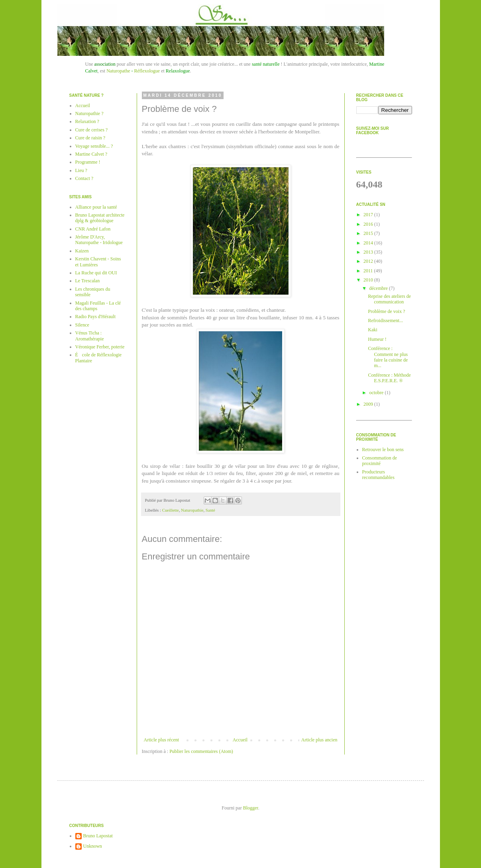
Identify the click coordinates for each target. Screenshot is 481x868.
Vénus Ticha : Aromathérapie (90, 336)
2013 (369, 252)
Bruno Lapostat (98, 836)
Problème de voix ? (386, 311)
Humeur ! (377, 339)
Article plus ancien (319, 740)
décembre (379, 288)
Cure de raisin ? (90, 138)
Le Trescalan (88, 281)
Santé (210, 510)
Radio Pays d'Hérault (95, 317)
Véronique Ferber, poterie (100, 347)
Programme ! (88, 162)
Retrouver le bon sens (383, 450)
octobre (377, 393)
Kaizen (82, 251)
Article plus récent (162, 740)
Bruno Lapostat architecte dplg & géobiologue (100, 218)
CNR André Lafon (93, 229)
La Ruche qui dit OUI (96, 273)
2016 (369, 224)
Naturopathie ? (89, 113)
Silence (82, 325)
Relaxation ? (87, 121)
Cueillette (171, 510)
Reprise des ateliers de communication (389, 299)
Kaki (372, 330)
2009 (369, 404)
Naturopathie (192, 510)
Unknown (93, 846)
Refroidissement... (385, 321)
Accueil (240, 740)
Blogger (251, 808)
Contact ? (84, 178)
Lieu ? (81, 170)
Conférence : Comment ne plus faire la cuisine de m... (388, 357)
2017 (369, 215)
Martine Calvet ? (91, 154)
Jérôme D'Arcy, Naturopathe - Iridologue (99, 240)
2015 (369, 233)
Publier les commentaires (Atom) (201, 751)
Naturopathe (118, 71)
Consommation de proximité (380, 461)
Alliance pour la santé (96, 207)
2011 (369, 271)
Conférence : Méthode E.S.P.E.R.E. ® (389, 378)
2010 (369, 280)
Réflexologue (147, 71)
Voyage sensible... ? (94, 146)
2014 (369, 243)
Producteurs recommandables (378, 475)
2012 (369, 261)
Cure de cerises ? (92, 130)
